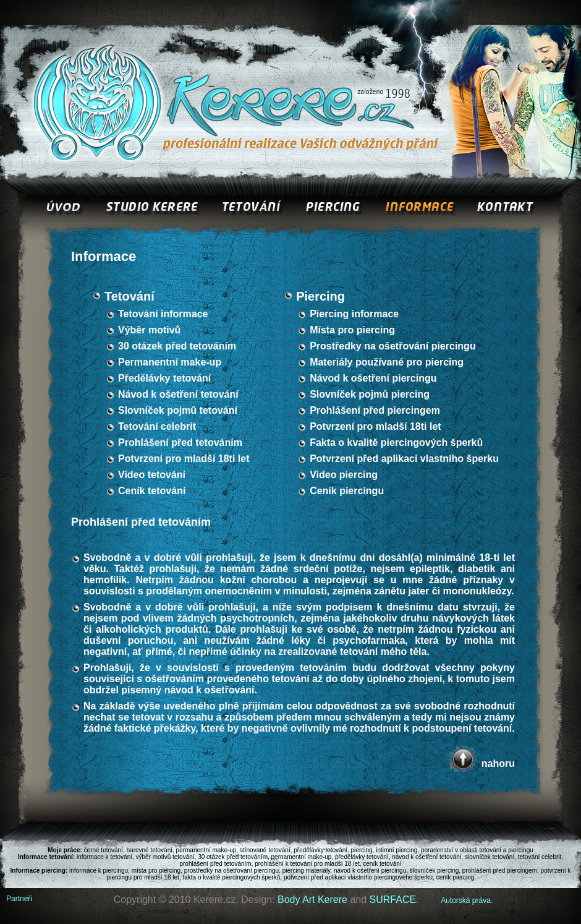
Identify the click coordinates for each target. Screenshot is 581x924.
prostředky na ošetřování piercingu (231, 871)
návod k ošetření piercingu (370, 871)
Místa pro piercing (352, 330)
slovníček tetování (490, 857)
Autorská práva (466, 900)
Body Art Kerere (312, 900)
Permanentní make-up (170, 362)
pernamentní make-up (302, 857)
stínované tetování (265, 850)
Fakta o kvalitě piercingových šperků (396, 443)
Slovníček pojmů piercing (370, 394)
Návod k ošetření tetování (178, 394)
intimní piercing (397, 850)
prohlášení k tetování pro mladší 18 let (307, 864)
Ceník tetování (152, 491)
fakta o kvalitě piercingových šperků (231, 877)
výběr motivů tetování (165, 857)
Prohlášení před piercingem (375, 410)
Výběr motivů (149, 330)
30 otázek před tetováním (177, 346)
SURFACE (393, 900)
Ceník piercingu (347, 491)
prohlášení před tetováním (215, 864)
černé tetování (104, 850)
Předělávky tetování (164, 378)
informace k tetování (104, 857)
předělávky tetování (320, 850)
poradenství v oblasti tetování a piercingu (477, 850)
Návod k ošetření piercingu (373, 378)
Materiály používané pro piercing (387, 362)
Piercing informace (354, 314)
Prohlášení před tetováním (180, 443)
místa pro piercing (156, 871)
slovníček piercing (434, 871)
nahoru (498, 764)
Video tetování (152, 475)
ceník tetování (382, 864)
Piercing (320, 296)
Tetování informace (163, 314)
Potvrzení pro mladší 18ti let (184, 459)
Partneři (19, 899)
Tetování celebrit (157, 426)
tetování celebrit (540, 857)
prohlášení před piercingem (500, 871)
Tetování (129, 296)
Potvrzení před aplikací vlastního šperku (404, 459)
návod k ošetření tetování (426, 857)
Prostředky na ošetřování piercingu (393, 346)
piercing (362, 850)
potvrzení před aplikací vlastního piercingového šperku (358, 877)
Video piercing (344, 475)
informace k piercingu (99, 871)
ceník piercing (456, 877)
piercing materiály (307, 871)
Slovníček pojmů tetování (178, 410)
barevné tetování (150, 850)
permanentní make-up (206, 850)
